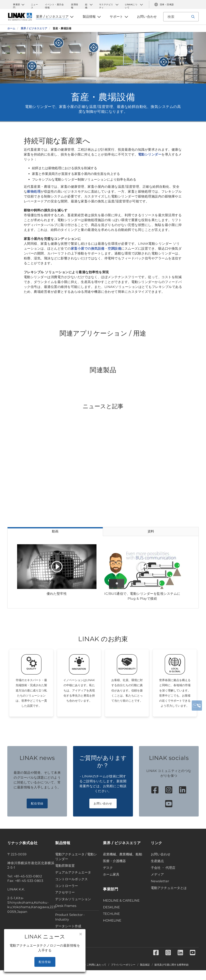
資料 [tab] (151, 531)
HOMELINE (112, 920)
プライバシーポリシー (123, 965)
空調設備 (114, 249)
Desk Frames (66, 906)
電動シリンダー (150, 154)
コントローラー (67, 886)
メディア (157, 874)
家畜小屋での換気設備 (88, 249)
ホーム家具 (111, 874)
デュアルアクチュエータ (73, 872)
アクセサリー (65, 892)
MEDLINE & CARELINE (121, 900)
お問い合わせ (103, 803)
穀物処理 (34, 192)
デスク (108, 868)
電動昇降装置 (65, 866)
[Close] (81, 934)
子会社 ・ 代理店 (163, 868)
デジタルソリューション (73, 899)
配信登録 (37, 803)
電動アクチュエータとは (169, 888)
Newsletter (160, 881)
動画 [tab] (55, 531)
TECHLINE (111, 914)
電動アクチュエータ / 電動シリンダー (76, 857)
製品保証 (145, 965)
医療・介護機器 (114, 861)
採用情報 (75, 5)
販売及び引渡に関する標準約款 (172, 965)
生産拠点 (157, 861)
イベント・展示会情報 (54, 5)
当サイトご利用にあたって (92, 965)
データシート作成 (68, 926)
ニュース (35, 5)
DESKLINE (111, 907)
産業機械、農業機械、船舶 (123, 854)
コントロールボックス (71, 879)
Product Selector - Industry (70, 917)
